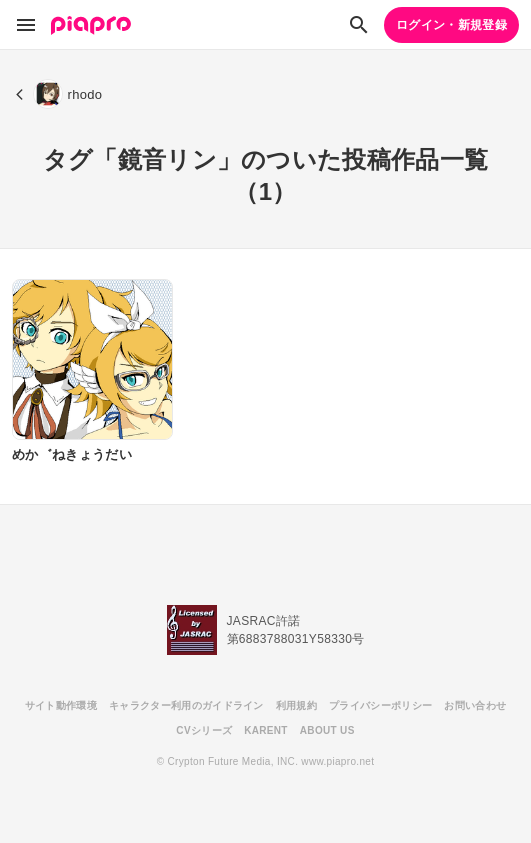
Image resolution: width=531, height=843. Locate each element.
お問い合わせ (475, 705)
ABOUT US (327, 730)
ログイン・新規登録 (451, 25)
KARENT (266, 730)
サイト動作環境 (61, 705)
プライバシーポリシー (380, 705)
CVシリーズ (204, 730)
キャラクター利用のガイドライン (186, 705)
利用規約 (296, 705)
